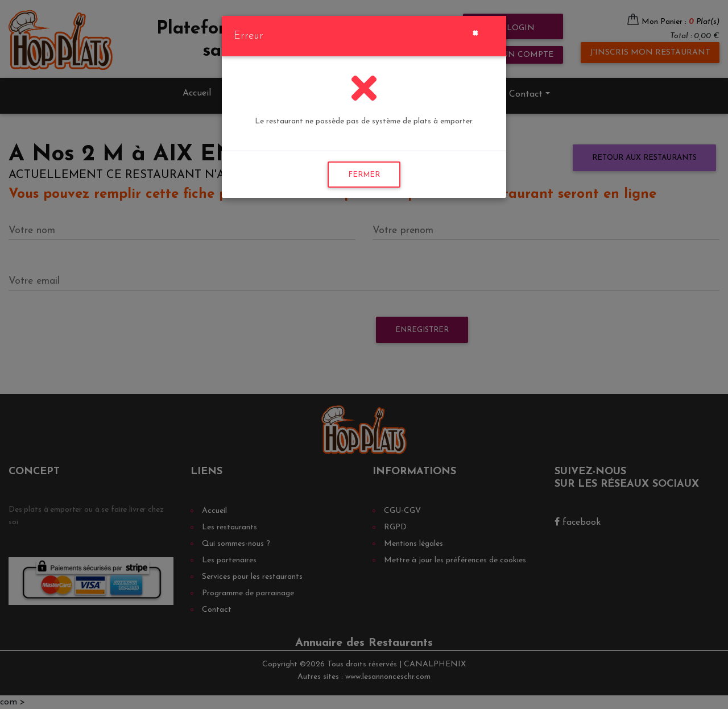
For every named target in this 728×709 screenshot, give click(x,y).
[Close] (475, 32)
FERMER (364, 175)
